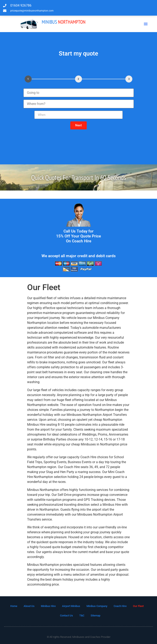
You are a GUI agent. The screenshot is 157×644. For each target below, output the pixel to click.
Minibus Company (97, 606)
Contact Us (66, 616)
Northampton (64, 22)
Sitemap (95, 616)
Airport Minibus (71, 606)
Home (14, 606)
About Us (29, 606)
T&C (82, 616)
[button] (146, 24)
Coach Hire (120, 606)
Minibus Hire (48, 606)
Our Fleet (138, 606)
